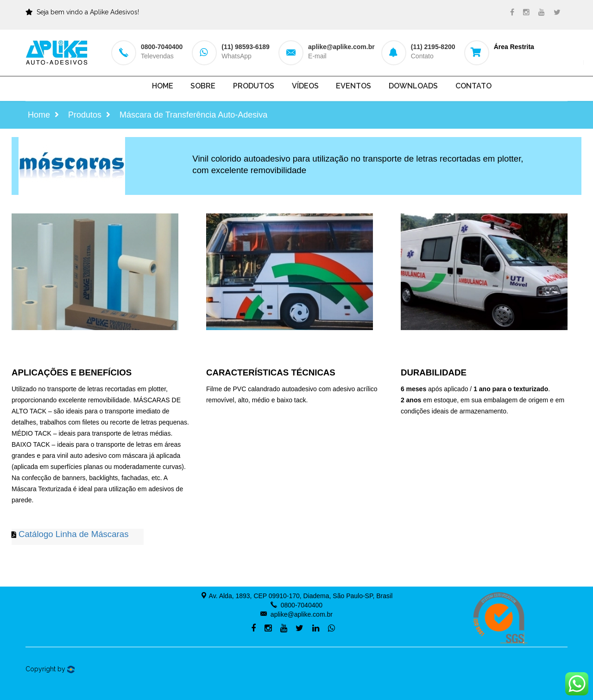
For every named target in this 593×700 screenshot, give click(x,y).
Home (163, 86)
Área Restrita (514, 47)
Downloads (413, 86)
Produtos (254, 86)
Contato (473, 86)
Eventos (353, 86)
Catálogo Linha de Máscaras (74, 534)
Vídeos (305, 86)
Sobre (203, 86)
